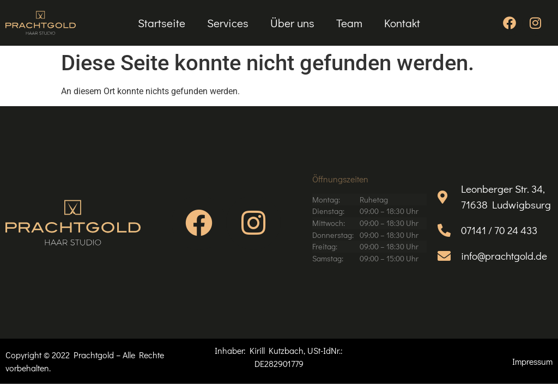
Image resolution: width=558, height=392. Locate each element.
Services (228, 23)
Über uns (292, 23)
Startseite (162, 23)
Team (349, 23)
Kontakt (402, 23)
